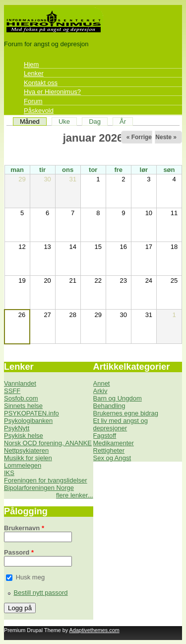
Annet (102, 383)
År (123, 121)
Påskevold (39, 111)
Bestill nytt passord (41, 593)
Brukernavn (24, 528)
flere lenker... (74, 495)
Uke (64, 121)
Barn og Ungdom (118, 398)
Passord (19, 552)
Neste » (166, 137)
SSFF (12, 391)
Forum (33, 101)
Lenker (34, 73)
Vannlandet (20, 383)
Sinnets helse (23, 406)
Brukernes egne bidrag (126, 413)
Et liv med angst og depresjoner (121, 424)
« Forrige (139, 137)
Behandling (109, 406)
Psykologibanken (28, 421)
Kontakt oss (41, 83)
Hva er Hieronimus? (52, 92)
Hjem (31, 64)
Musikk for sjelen (28, 458)
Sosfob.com (21, 398)
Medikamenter (114, 443)
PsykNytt (17, 428)
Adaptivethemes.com (94, 630)
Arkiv (100, 391)
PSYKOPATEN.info (31, 413)
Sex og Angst (112, 458)
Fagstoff (105, 436)
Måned (33, 121)
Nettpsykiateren (26, 450)
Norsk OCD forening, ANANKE (48, 443)
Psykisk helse (24, 436)
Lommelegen (23, 465)
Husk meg (31, 577)
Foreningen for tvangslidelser (46, 480)
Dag (95, 121)
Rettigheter (109, 450)
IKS (9, 473)
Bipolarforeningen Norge (39, 488)
